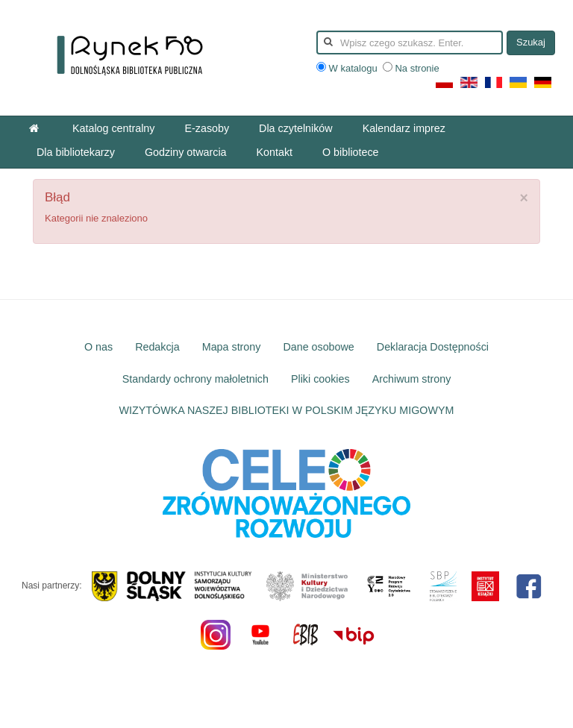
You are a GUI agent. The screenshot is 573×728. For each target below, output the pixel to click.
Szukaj (531, 42)
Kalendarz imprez (404, 128)
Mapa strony (232, 347)
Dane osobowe (318, 347)
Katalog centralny (113, 128)
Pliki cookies (320, 379)
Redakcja (157, 347)
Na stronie (411, 68)
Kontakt (275, 152)
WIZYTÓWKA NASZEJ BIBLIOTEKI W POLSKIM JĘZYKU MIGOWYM (287, 410)
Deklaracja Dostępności (433, 347)
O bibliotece (351, 152)
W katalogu (348, 68)
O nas (98, 347)
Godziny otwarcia (186, 152)
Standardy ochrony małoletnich (195, 379)
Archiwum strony (412, 379)
